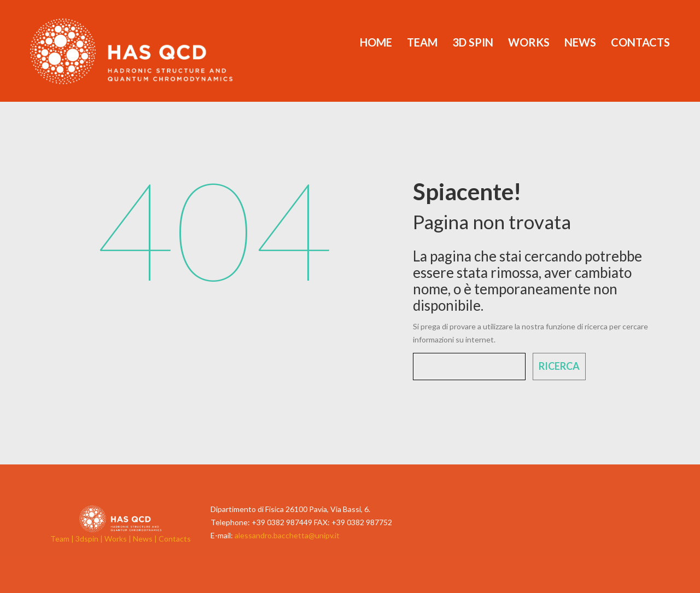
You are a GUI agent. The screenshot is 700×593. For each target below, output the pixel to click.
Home (376, 42)
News (580, 42)
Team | (63, 539)
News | (146, 539)
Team (422, 42)
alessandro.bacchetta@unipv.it (287, 535)
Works (529, 42)
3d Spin (473, 42)
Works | (119, 539)
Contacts (640, 42)
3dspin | (90, 539)
